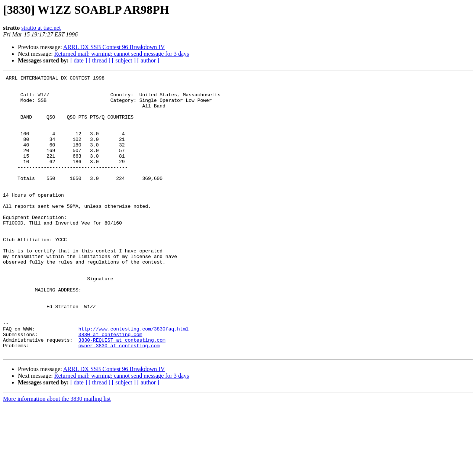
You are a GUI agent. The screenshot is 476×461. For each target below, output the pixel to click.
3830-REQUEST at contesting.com (122, 393)
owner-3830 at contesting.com (119, 400)
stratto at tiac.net (41, 28)
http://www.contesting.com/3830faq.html (134, 380)
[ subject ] (124, 60)
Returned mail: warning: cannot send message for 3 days (122, 54)
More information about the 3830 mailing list (57, 454)
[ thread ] (99, 60)
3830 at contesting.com (110, 387)
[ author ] (148, 60)
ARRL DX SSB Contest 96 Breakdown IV (114, 47)
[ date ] (79, 60)
